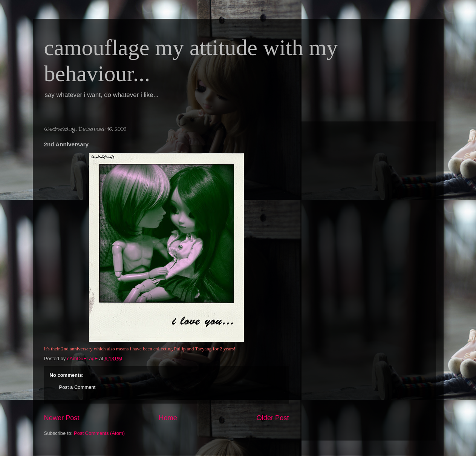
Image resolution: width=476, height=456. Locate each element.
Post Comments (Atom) (99, 433)
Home (168, 418)
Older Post (273, 418)
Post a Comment (77, 387)
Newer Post (62, 418)
